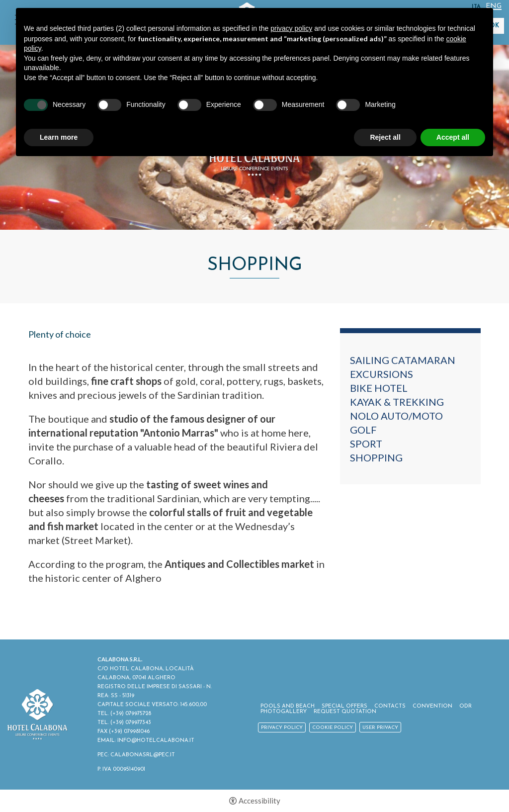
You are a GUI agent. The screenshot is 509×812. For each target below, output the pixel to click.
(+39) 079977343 (131, 723)
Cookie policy (333, 728)
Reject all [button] (385, 137)
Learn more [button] (59, 137)
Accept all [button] (453, 137)
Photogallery (284, 712)
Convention (432, 706)
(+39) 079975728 (131, 714)
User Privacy (380, 728)
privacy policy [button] (291, 28)
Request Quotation (345, 712)
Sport (366, 444)
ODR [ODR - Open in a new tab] (466, 706)
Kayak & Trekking (397, 402)
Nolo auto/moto (396, 416)
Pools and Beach (288, 706)
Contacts (390, 706)
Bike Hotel (379, 388)
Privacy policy (282, 728)
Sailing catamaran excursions (403, 367)
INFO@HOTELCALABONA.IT (156, 741)
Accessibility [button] (259, 801)
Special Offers (344, 706)
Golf (363, 430)
